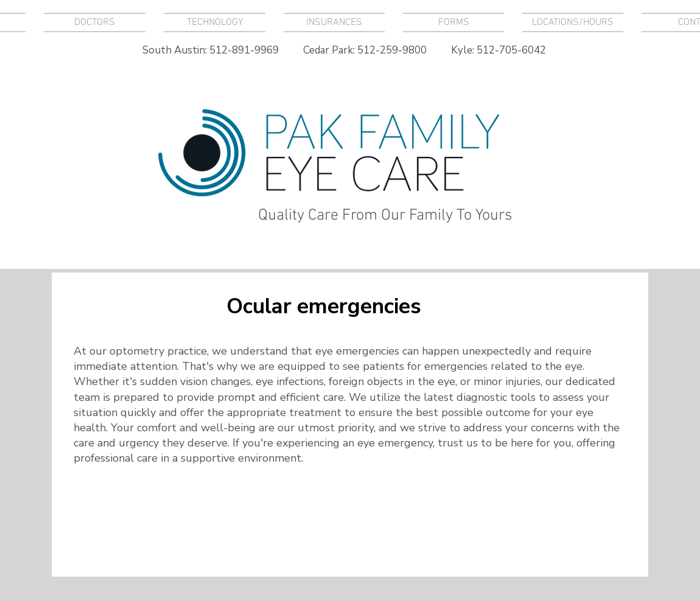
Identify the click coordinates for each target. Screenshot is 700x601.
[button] (215, 23)
